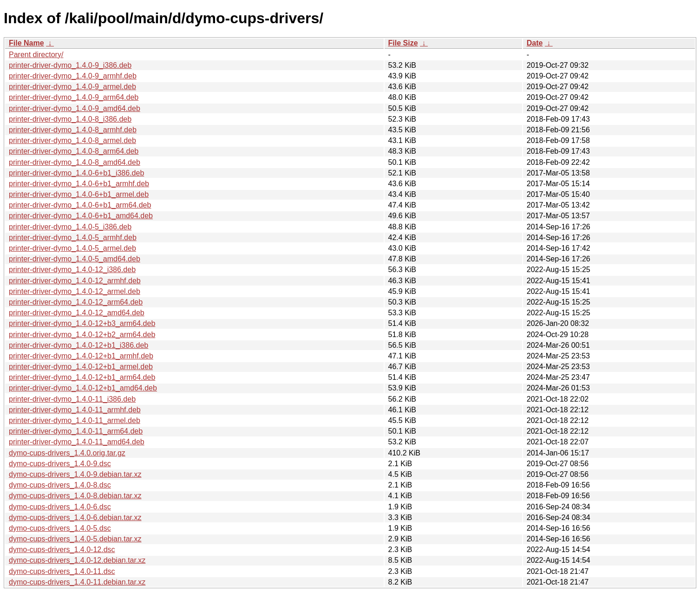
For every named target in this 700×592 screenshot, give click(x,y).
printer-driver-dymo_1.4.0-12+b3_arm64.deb (82, 323)
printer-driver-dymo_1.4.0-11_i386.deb (72, 399)
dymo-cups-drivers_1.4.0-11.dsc (62, 571)
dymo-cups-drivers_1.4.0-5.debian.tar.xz (75, 539)
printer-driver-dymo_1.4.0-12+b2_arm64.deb (82, 335)
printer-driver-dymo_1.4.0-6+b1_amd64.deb (81, 216)
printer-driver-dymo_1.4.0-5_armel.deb (72, 248)
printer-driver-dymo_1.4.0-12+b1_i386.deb (79, 345)
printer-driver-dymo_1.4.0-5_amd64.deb (75, 259)
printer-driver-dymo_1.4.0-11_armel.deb (75, 420)
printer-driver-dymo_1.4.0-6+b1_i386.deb (76, 173)
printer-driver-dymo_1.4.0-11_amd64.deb (77, 442)
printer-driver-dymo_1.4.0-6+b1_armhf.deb (79, 184)
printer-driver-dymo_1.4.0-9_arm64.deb (74, 97)
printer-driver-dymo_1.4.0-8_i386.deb (70, 119)
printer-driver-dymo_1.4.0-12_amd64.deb (77, 313)
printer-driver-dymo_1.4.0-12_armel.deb (75, 291)
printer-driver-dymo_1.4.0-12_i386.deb (72, 270)
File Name (26, 43)
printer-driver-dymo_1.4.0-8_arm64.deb (74, 151)
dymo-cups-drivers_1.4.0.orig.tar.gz (67, 453)
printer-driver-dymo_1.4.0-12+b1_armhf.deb (81, 356)
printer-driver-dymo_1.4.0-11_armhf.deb (75, 410)
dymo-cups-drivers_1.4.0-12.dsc (62, 550)
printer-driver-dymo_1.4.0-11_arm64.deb (76, 431)
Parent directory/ (36, 55)
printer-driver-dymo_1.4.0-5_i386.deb (70, 227)
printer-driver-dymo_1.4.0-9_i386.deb (70, 65)
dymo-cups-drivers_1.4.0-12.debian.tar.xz (77, 560)
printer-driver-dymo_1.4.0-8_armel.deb (72, 140)
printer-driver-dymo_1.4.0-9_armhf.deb (73, 76)
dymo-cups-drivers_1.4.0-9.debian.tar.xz (75, 474)
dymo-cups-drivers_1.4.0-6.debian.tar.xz (75, 517)
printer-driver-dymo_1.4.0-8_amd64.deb (75, 162)
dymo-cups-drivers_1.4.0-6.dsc (60, 507)
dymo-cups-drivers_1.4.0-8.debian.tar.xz (75, 496)
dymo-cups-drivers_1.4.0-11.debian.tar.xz (77, 582)
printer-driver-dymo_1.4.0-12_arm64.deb (76, 302)
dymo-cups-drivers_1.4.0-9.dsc (60, 464)
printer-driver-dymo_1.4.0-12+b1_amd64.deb (83, 388)
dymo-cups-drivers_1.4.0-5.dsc (60, 528)
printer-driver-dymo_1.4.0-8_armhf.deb (73, 130)
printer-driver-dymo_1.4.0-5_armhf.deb (73, 237)
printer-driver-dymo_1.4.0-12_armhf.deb (75, 281)
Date (535, 43)
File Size (403, 43)
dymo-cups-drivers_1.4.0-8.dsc (60, 485)
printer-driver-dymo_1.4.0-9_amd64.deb (75, 108)
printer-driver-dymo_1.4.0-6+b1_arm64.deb (80, 205)
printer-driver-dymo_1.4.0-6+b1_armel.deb (79, 194)
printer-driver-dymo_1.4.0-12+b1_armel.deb (81, 367)
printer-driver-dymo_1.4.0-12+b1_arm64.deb (82, 377)
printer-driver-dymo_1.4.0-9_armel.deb (72, 87)
